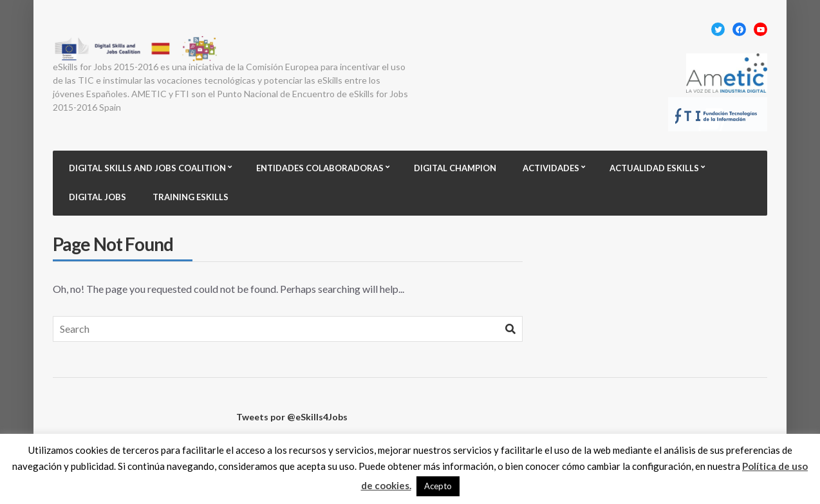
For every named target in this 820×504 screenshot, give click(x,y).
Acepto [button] (438, 486)
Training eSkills (191, 197)
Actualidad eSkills (654, 168)
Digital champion (455, 168)
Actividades (551, 168)
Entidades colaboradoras (320, 168)
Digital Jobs (98, 197)
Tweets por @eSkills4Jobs (292, 417)
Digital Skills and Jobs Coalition (147, 168)
